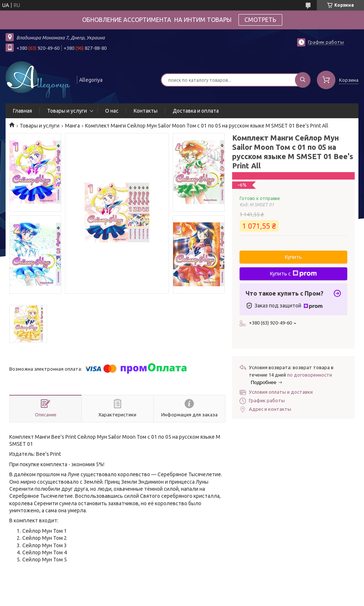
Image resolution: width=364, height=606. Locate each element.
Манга (72, 126)
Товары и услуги (67, 111)
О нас (112, 111)
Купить (293, 257)
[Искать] (303, 80)
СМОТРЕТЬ (260, 20)
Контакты (146, 111)
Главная (22, 111)
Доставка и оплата (196, 111)
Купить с (293, 274)
